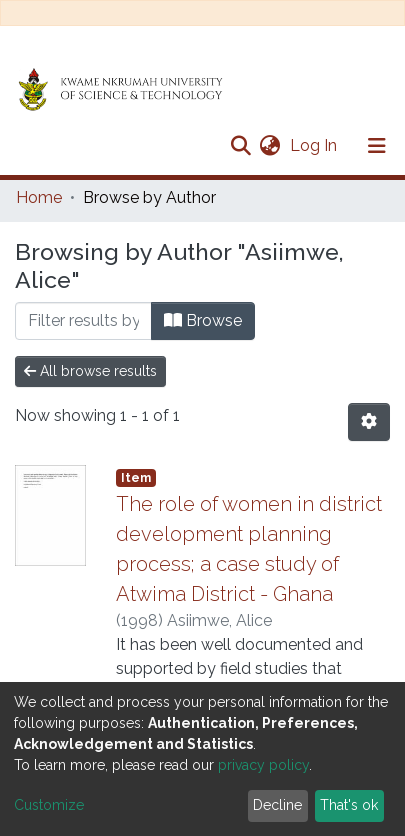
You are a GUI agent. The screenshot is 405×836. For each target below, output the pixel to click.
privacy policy (263, 765)
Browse (203, 320)
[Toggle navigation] (377, 146)
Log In (315, 145)
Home (39, 197)
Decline (277, 805)
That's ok (349, 805)
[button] (269, 146)
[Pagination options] (369, 422)
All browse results (90, 371)
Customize (49, 805)
